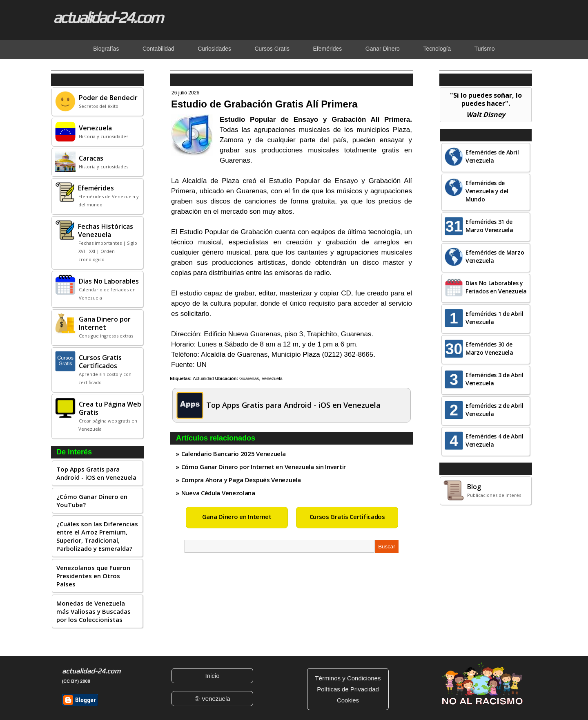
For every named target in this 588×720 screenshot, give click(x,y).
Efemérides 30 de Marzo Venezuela (489, 348)
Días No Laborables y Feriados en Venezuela (496, 287)
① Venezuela (212, 699)
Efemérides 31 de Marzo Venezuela (489, 226)
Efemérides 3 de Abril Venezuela (494, 379)
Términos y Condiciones (348, 678)
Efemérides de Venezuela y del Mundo (487, 191)
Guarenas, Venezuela (261, 378)
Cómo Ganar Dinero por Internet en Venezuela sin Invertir (264, 467)
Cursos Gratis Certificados (347, 517)
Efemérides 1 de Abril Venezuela (494, 318)
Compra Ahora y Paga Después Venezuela (241, 480)
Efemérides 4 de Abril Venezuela (494, 440)
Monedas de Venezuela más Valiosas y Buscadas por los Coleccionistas (94, 611)
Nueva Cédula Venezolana (218, 493)
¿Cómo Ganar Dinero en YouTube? (92, 501)
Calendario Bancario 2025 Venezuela (234, 454)
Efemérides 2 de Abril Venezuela (494, 410)
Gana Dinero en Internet (237, 517)
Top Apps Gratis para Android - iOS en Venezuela (96, 473)
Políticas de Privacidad (348, 689)
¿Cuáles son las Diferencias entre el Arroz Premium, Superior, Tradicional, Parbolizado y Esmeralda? (97, 536)
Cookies (348, 700)
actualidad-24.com (108, 17)
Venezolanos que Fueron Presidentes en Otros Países (93, 576)
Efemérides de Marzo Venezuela (495, 256)
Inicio (212, 676)
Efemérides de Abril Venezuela (492, 156)
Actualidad (203, 378)
